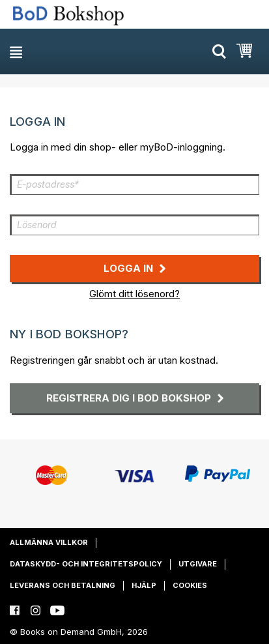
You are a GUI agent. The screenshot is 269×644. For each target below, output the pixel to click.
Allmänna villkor (49, 542)
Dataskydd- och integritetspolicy (86, 564)
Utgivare (198, 564)
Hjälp (144, 585)
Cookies (190, 585)
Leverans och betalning (63, 585)
